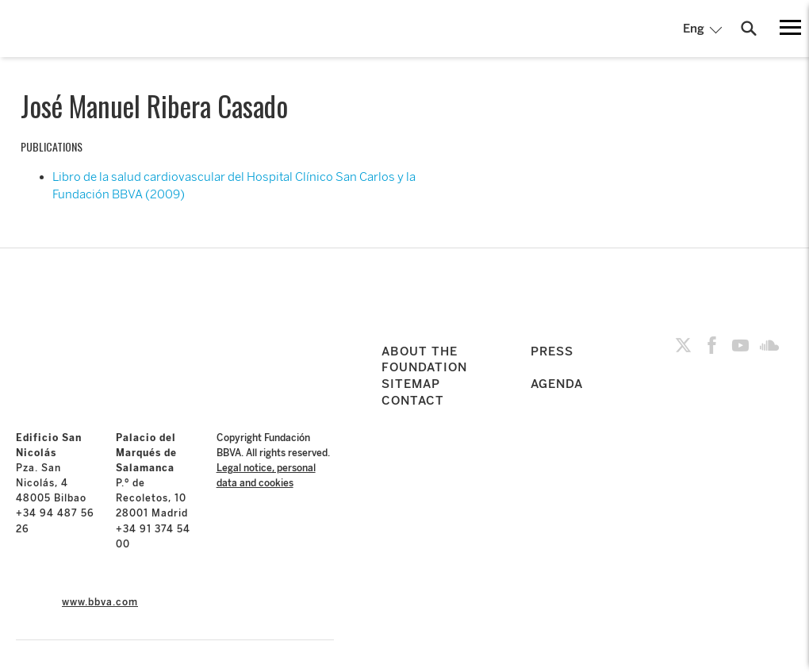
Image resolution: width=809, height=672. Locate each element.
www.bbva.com (100, 602)
